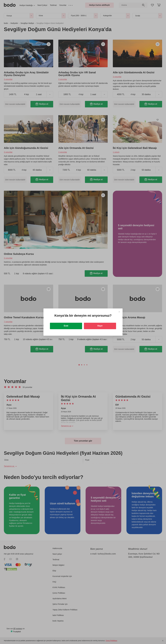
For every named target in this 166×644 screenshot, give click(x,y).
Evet (66, 326)
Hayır (100, 326)
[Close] (119, 312)
